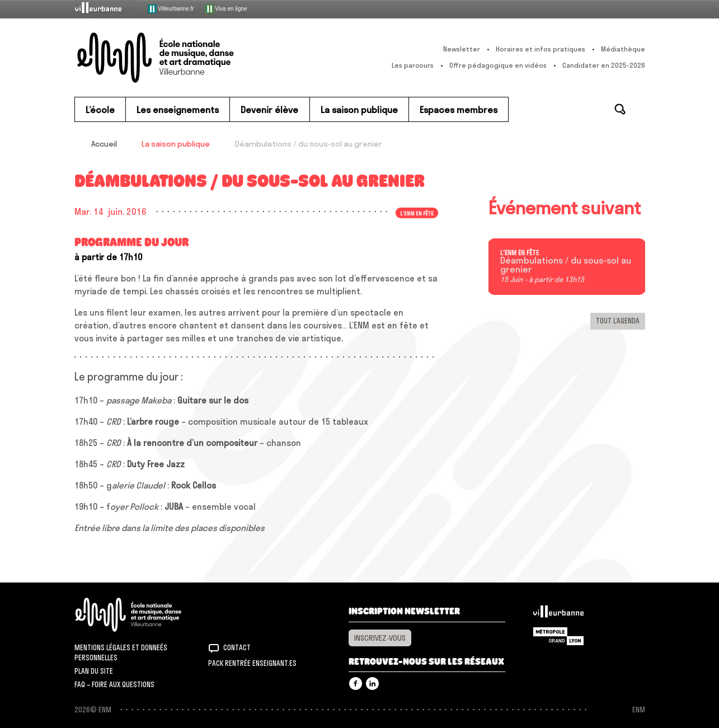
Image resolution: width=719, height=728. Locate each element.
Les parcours (413, 65)
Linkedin (372, 684)
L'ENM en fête (417, 213)
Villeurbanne (558, 614)
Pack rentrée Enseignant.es (252, 663)
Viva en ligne (226, 9)
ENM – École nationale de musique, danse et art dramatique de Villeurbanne (178, 58)
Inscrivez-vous (380, 638)
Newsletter (462, 49)
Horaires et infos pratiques (541, 49)
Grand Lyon (558, 636)
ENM (143, 615)
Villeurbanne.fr (171, 9)
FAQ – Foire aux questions (114, 684)
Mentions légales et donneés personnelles (121, 652)
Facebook (356, 684)
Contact (237, 647)
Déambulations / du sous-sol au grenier (566, 265)
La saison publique (176, 144)
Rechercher (620, 109)
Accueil (104, 144)
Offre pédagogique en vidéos (498, 65)
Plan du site (94, 671)
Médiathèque (623, 49)
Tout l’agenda (618, 321)
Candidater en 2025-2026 (604, 65)
